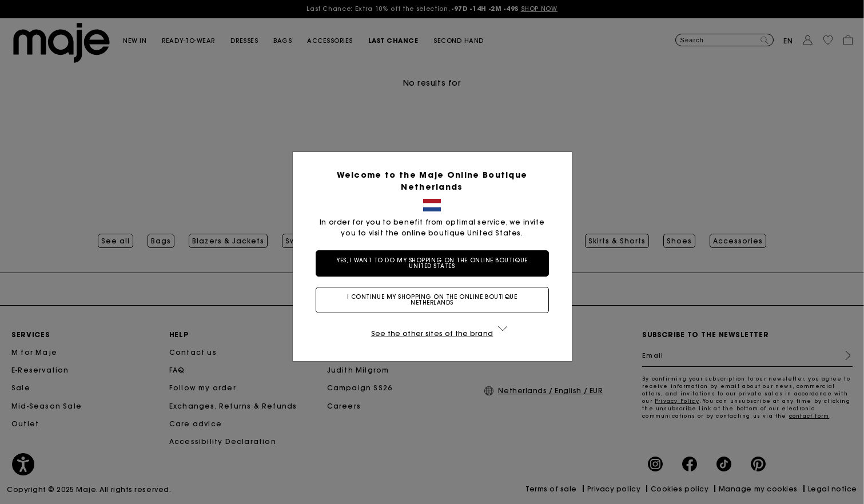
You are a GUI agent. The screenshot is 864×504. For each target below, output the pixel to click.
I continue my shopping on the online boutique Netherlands (432, 300)
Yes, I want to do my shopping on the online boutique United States (432, 263)
